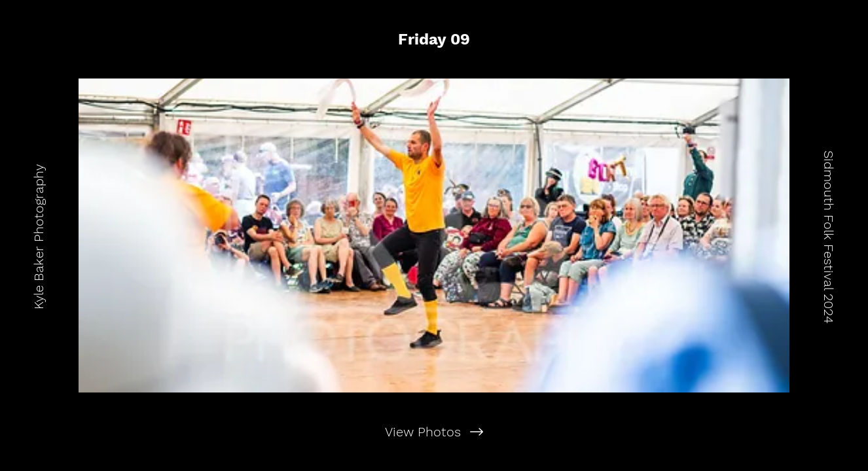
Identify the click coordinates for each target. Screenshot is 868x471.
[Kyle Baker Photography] (39, 235)
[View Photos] (434, 432)
